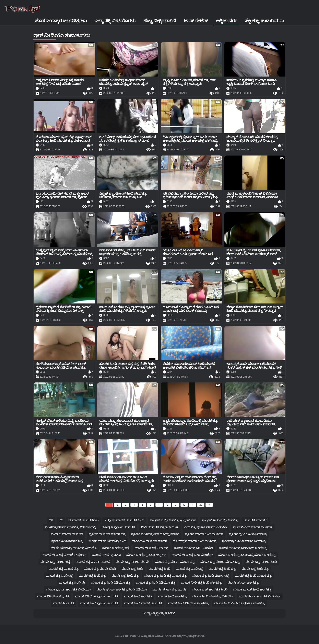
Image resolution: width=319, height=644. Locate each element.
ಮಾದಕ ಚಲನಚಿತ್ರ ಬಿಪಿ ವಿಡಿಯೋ (194, 548)
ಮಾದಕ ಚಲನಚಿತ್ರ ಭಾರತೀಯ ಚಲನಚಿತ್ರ (243, 548)
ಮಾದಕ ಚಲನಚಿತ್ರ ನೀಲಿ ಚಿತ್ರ (152, 548)
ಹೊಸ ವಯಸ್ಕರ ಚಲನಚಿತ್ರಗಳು (61, 21)
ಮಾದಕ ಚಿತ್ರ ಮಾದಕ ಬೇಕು (100, 569)
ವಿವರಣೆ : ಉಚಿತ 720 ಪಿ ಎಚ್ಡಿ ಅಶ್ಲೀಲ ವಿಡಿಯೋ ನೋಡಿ (146, 636)
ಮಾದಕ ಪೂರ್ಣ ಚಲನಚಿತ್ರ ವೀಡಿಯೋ (68, 590)
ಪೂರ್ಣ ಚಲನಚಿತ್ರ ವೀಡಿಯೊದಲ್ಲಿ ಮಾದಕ (155, 534)
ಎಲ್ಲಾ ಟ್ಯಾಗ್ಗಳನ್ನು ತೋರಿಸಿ (160, 613)
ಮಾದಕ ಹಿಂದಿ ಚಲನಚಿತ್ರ (138, 596)
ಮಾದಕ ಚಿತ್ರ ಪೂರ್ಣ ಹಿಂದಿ (261, 562)
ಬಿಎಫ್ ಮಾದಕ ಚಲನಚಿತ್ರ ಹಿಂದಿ (107, 541)
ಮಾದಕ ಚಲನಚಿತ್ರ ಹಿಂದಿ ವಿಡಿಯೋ (192, 555)
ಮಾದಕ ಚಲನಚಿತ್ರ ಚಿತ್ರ (116, 548)
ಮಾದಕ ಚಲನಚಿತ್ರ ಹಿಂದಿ (106, 555)
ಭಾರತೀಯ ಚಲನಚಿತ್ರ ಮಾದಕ (149, 541)
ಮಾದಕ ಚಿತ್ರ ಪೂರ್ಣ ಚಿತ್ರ (55, 562)
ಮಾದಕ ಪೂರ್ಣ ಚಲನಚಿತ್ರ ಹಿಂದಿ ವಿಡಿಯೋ (122, 590)
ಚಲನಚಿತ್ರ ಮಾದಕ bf (256, 520)
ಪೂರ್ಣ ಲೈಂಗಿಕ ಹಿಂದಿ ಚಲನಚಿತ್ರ (248, 534)
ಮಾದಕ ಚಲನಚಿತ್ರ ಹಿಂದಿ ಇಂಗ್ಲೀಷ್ (146, 555)
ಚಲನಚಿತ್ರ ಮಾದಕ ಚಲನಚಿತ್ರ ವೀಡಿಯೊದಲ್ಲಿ (70, 527)
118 (51, 520)
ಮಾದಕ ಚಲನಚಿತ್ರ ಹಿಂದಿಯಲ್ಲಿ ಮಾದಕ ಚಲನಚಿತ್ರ (247, 555)
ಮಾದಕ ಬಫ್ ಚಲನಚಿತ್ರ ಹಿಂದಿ (210, 590)
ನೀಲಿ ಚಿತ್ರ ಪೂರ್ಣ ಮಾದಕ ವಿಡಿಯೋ (206, 527)
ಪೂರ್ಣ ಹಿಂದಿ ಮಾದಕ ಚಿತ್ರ (67, 541)
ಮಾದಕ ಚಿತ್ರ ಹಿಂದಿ (132, 569)
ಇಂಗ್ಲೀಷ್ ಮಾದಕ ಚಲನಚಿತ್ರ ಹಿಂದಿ (124, 520)
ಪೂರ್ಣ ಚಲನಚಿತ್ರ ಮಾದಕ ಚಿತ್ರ (107, 534)
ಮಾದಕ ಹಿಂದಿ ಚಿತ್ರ (63, 603)
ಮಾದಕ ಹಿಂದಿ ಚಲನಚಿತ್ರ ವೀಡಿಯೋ (260, 596)
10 (184, 505)
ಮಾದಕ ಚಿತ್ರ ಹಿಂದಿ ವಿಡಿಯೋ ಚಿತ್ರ (111, 583)
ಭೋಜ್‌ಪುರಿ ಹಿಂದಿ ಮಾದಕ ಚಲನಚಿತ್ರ (244, 541)
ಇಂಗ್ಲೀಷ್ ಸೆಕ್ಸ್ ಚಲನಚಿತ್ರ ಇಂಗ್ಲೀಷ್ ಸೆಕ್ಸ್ (173, 520)
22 (201, 505)
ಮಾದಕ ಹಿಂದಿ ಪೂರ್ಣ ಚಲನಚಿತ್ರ (99, 603)
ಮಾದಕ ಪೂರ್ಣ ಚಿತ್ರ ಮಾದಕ (170, 590)
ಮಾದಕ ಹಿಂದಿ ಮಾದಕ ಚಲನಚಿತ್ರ (143, 603)
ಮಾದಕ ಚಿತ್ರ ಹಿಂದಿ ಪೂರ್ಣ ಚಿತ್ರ (211, 576)
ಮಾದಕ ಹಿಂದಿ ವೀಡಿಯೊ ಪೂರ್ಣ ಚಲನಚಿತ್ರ (239, 603)
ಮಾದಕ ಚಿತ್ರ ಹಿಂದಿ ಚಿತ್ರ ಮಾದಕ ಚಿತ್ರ (165, 576)
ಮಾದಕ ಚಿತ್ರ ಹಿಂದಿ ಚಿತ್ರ (190, 569)
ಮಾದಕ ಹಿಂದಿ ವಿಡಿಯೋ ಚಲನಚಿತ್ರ (188, 603)
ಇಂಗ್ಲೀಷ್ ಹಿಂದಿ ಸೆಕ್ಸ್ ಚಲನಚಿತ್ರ (220, 520)
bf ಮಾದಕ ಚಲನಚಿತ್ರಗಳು (84, 520)
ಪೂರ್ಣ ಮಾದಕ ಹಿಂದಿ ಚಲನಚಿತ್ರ (204, 534)
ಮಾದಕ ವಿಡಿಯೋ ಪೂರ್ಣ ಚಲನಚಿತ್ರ (97, 596)
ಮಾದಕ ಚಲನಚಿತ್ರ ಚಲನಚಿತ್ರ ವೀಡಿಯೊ (74, 548)
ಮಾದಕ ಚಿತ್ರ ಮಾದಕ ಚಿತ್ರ (64, 569)
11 (192, 505)
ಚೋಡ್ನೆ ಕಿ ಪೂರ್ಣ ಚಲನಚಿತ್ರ (118, 527)
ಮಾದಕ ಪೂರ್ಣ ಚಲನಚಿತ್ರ (243, 583)
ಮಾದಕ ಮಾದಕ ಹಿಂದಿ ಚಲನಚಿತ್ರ (252, 590)
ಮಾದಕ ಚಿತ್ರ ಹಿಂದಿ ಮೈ (72, 583)
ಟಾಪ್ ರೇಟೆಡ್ (196, 21)
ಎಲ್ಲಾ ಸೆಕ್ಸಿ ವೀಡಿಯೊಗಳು (115, 21)
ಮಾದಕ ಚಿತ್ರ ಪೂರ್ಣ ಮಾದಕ (93, 562)
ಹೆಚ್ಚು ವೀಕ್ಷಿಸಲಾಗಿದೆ (160, 21)
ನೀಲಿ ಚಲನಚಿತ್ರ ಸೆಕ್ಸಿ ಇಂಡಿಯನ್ (160, 527)
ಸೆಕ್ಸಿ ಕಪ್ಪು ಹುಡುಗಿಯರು (265, 21)
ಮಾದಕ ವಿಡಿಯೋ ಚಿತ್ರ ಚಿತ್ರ (53, 596)
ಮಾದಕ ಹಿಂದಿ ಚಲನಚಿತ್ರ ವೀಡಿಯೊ (213, 596)
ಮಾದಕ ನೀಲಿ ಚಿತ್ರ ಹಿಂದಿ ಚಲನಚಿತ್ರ (201, 583)
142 (61, 520)
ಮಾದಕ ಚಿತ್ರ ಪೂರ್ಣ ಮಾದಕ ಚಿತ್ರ (175, 562)
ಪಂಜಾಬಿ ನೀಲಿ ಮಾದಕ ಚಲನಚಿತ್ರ (253, 527)
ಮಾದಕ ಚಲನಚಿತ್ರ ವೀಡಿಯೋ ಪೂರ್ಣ (64, 555)
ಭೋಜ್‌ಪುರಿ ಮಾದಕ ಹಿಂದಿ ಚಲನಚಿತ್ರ (195, 541)
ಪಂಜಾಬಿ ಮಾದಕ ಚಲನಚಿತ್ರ (67, 534)
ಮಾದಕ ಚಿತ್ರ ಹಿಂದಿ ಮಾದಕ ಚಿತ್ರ (253, 576)
